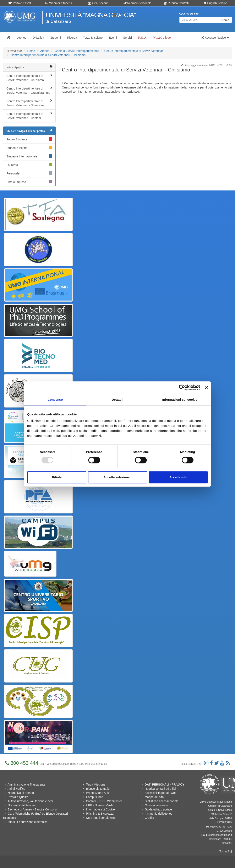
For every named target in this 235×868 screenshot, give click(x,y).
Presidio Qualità (18, 797)
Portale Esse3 (20, 3)
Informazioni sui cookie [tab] (180, 400)
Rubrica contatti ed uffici (160, 789)
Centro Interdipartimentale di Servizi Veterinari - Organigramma (29, 90)
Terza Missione (96, 785)
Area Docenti (98, 3)
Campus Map (95, 797)
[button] (215, 38)
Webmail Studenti (59, 3)
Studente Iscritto (29, 148)
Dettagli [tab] (117, 400)
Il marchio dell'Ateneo (159, 814)
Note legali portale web (101, 818)
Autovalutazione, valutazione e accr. (31, 801)
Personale (29, 173)
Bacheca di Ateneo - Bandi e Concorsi (32, 809)
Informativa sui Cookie (100, 809)
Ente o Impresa (29, 182)
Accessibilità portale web (160, 793)
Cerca (225, 20)
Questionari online (156, 805)
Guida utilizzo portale (158, 809)
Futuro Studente (29, 139)
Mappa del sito (154, 797)
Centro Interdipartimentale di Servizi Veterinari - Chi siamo (48, 55)
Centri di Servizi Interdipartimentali (77, 51)
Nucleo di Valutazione (22, 805)
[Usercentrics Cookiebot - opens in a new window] (182, 388)
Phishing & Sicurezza (100, 814)
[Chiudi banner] (206, 388)
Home (31, 51)
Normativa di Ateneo (21, 793)
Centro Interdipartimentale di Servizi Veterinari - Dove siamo (29, 103)
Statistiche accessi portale (162, 801)
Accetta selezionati (117, 477)
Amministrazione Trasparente (26, 785)
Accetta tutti (178, 477)
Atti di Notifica (16, 789)
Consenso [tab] (55, 400)
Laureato (29, 165)
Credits (149, 818)
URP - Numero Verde (100, 805)
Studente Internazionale (29, 156)
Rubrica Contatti (176, 3)
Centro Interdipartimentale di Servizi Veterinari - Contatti (29, 116)
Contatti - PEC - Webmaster (104, 801)
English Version (215, 3)
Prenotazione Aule (98, 793)
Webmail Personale (137, 3)
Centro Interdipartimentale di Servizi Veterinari (134, 51)
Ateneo (45, 51)
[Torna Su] (225, 851)
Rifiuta (57, 477)
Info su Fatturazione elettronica (28, 822)
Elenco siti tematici (98, 789)
